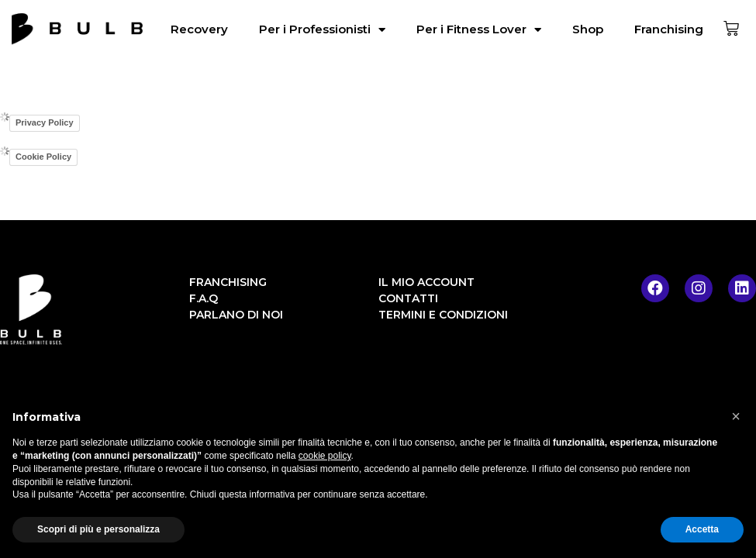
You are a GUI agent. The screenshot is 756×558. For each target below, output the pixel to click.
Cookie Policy (43, 157)
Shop (588, 29)
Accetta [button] (702, 529)
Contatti (408, 298)
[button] (736, 416)
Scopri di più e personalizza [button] (98, 529)
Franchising (669, 29)
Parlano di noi (236, 315)
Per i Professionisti (322, 30)
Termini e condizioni (443, 315)
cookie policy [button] (325, 456)
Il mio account (426, 282)
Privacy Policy (45, 122)
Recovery (199, 29)
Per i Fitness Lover (479, 30)
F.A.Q (204, 298)
